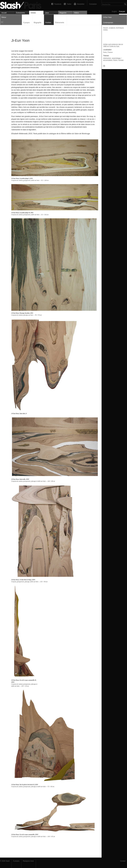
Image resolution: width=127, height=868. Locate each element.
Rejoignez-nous (28, 861)
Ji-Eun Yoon (15, 178)
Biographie (37, 23)
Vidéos (76, 13)
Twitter (69, 4)
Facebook (58, 4)
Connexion (93, 4)
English (114, 11)
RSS (104, 66)
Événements (20, 13)
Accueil (4, 13)
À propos (26, 23)
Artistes (33, 13)
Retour (4, 17)
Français (122, 11)
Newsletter (81, 4)
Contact (123, 861)
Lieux (47, 13)
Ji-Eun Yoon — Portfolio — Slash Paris (22, 5)
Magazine (63, 13)
